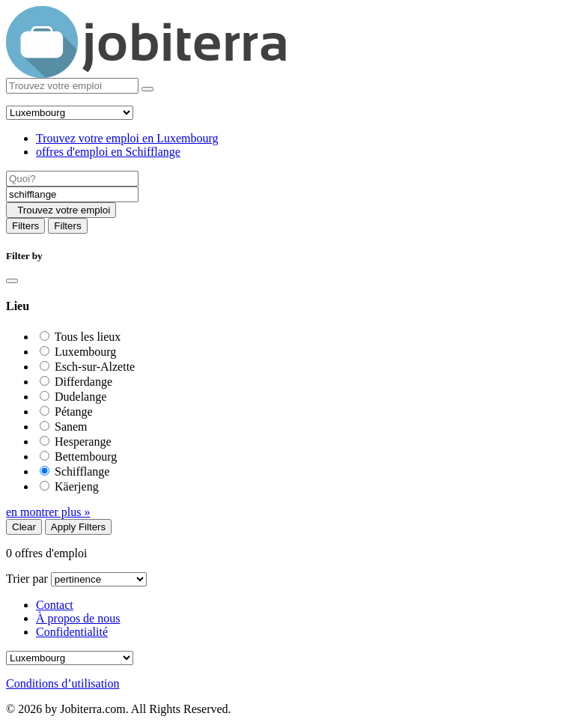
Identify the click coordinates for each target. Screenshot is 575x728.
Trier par (27, 579)
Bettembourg (86, 456)
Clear (24, 527)
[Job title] (72, 179)
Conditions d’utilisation (63, 683)
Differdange (83, 382)
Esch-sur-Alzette (95, 367)
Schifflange (82, 471)
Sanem (71, 427)
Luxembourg (85, 352)
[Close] (12, 281)
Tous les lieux (88, 337)
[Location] (72, 194)
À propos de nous (78, 618)
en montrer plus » (48, 512)
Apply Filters (78, 527)
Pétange (74, 412)
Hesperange (83, 442)
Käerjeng (77, 486)
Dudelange (80, 397)
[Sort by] (99, 579)
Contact (55, 605)
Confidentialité (72, 632)
